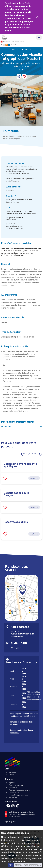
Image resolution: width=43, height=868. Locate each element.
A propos (12, 783)
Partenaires (13, 788)
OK (11, 865)
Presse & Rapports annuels (18, 795)
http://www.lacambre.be (14, 228)
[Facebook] (8, 807)
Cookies (12, 775)
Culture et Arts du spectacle (16, 63)
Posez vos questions (16, 785)
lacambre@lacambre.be (14, 226)
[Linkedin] (18, 807)
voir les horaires (20, 42)
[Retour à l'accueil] (5, 37)
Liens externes (14, 793)
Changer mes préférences (28, 865)
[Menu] (39, 37)
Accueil (15, 49)
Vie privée (12, 772)
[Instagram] (13, 807)
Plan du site (13, 797)
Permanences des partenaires (20, 790)
